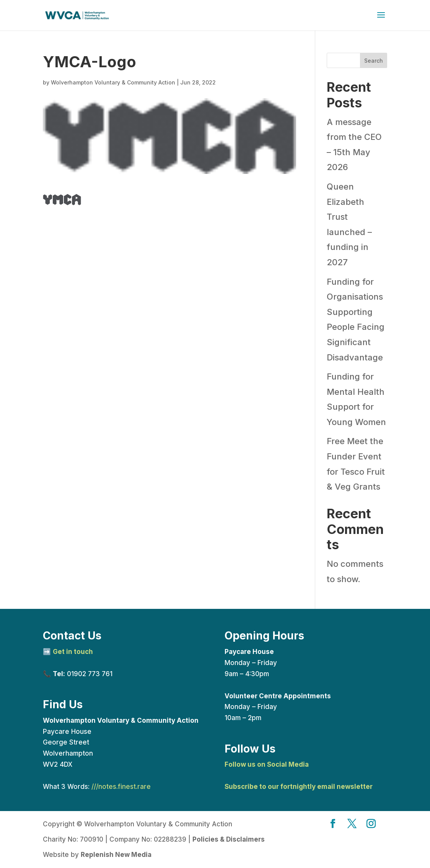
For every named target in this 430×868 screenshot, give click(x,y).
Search (374, 61)
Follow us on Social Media (267, 764)
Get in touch (73, 652)
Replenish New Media (116, 855)
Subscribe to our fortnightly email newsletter (299, 787)
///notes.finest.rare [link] (121, 787)
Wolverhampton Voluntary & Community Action (113, 82)
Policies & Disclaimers (229, 839)
